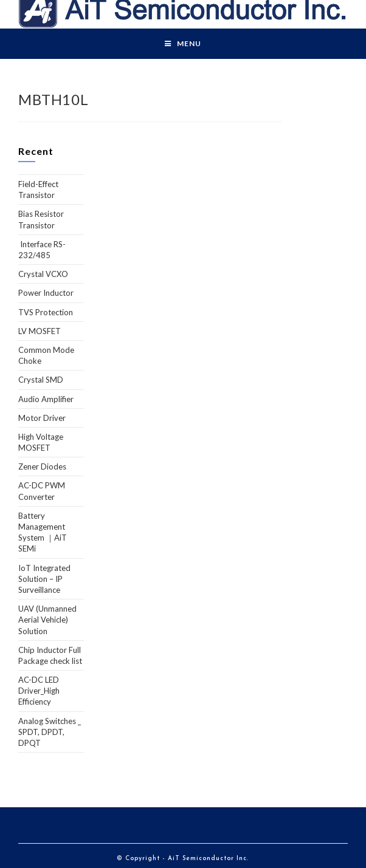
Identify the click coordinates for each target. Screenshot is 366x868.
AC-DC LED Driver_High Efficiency (39, 691)
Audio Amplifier (46, 399)
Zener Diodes (42, 466)
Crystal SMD (41, 380)
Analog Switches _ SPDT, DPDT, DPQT (50, 732)
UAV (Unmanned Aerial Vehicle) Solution (47, 620)
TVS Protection (46, 312)
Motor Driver (42, 418)
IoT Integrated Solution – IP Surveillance (44, 579)
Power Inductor (46, 293)
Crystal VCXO (43, 274)
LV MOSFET (40, 331)
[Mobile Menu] (183, 44)
